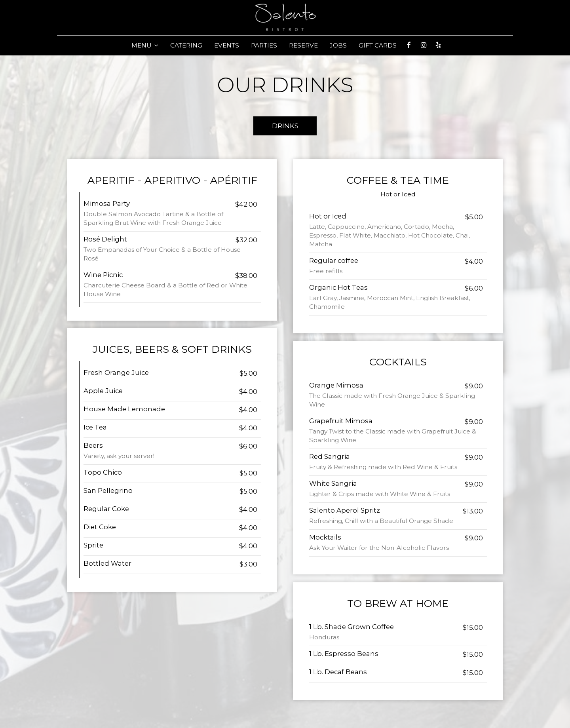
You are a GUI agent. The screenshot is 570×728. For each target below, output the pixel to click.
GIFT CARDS (378, 45)
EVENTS (227, 45)
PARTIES (264, 45)
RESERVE (303, 45)
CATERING (186, 45)
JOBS (338, 45)
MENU (145, 45)
